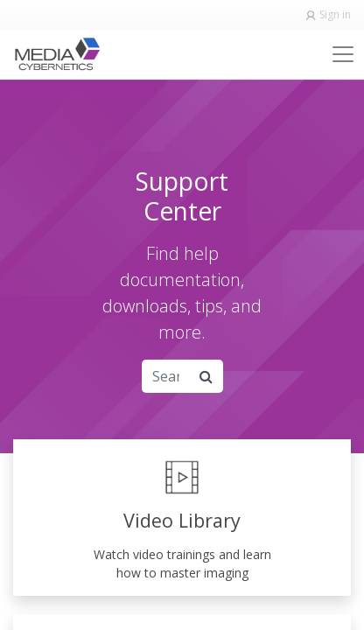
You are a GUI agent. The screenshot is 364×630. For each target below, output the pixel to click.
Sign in (335, 14)
